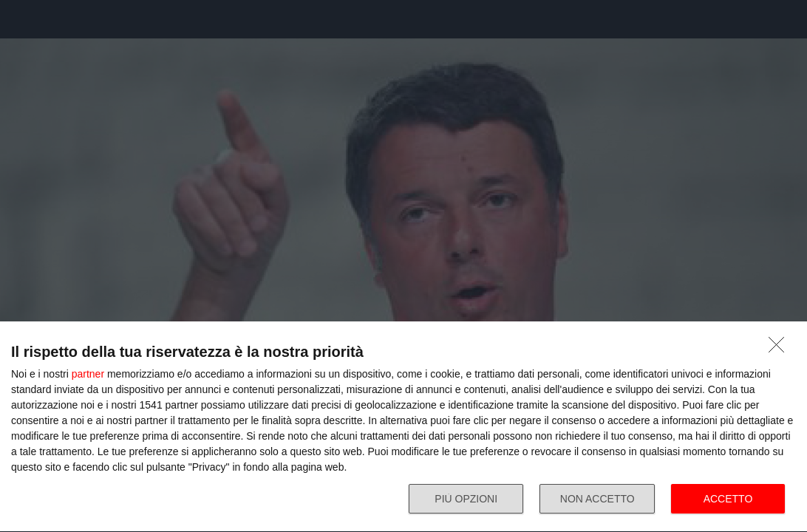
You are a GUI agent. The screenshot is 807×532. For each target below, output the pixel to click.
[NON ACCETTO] (780, 349)
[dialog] (403, 427)
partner (88, 374)
